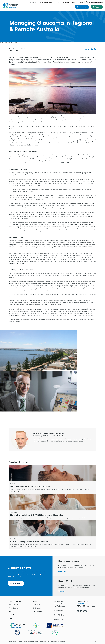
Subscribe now (16, 583)
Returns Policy (43, 642)
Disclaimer (20, 642)
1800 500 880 (80, 604)
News (57, 2)
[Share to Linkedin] (95, 49)
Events (81, 2)
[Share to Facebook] (92, 49)
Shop (74, 2)
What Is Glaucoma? (15, 601)
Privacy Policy (12, 642)
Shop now (62, 591)
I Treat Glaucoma (14, 608)
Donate (98, 7)
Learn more (62, 571)
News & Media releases (11, 43)
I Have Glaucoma (14, 605)
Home (1, 43)
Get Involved (37, 608)
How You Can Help (46, 2)
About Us (66, 2)
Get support (82, 7)
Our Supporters (37, 612)
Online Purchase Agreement (31, 642)
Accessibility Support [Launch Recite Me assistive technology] (94, 2)
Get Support (36, 605)
